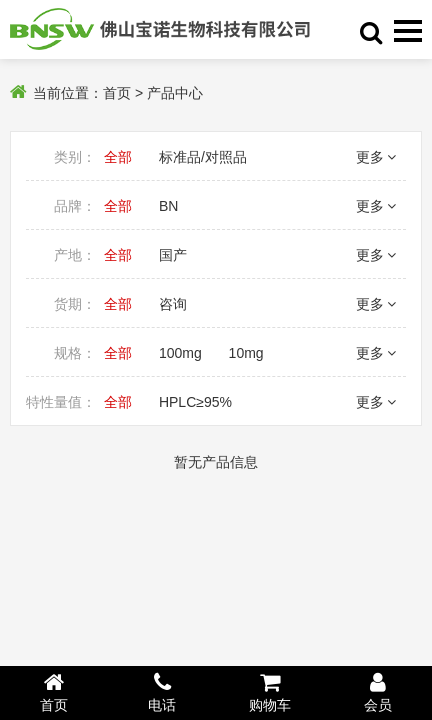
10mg (246, 353)
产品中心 (175, 93)
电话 (162, 692)
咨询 (173, 304)
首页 (117, 93)
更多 (376, 157)
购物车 (270, 692)
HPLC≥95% (195, 402)
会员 (378, 692)
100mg (180, 353)
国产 (173, 255)
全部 (118, 157)
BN (168, 206)
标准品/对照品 (203, 157)
